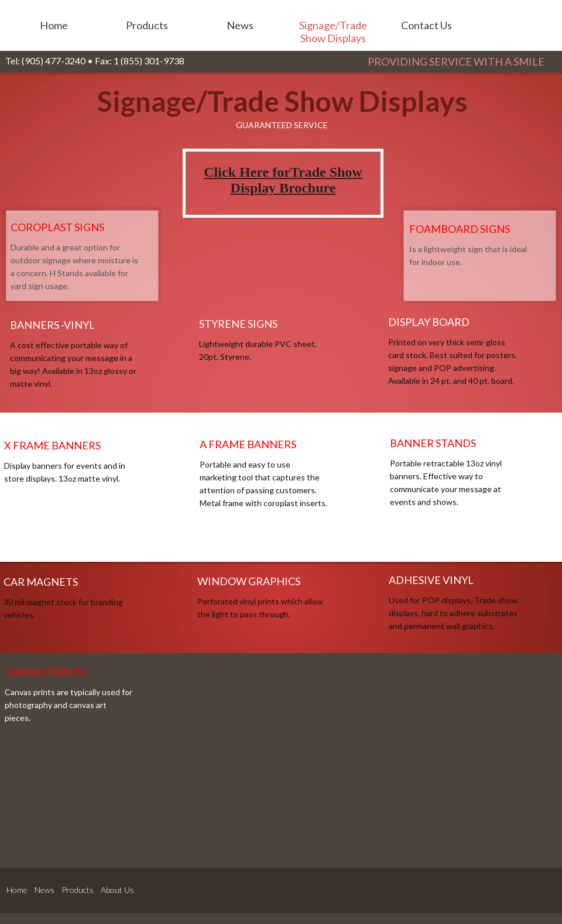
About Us (117, 890)
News (44, 890)
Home (17, 890)
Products (78, 890)
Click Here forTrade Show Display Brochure (283, 180)
